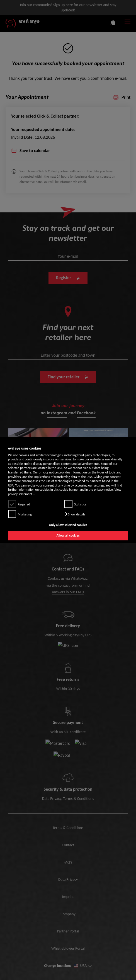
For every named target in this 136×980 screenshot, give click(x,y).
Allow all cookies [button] (68, 535)
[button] (75, 514)
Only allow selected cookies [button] (68, 525)
